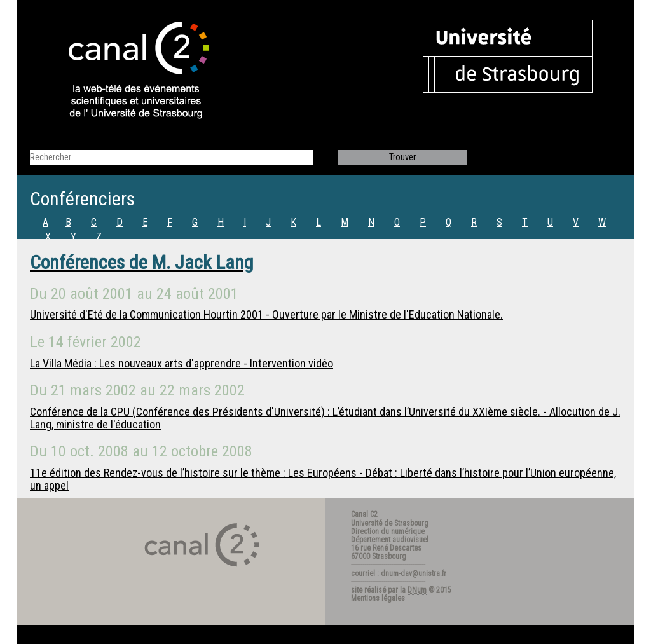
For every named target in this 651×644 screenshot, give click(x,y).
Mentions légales (378, 598)
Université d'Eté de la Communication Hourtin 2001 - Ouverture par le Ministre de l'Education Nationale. (266, 314)
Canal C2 (364, 514)
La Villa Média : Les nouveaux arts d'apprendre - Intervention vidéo (182, 363)
